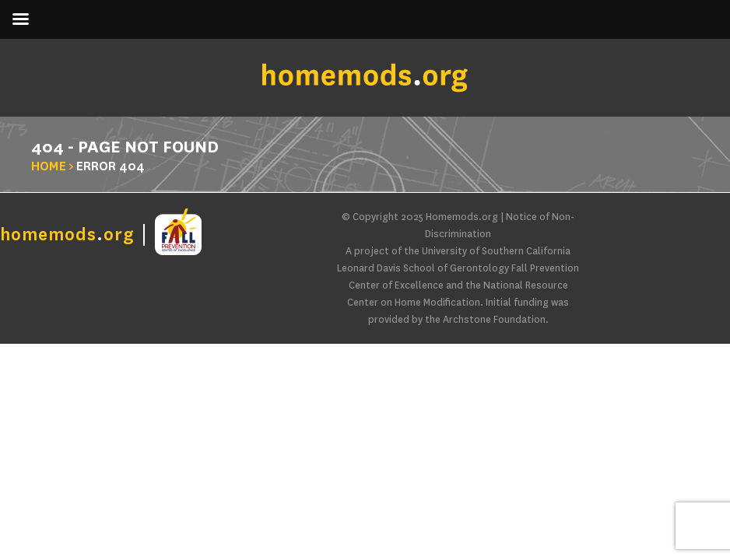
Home (49, 166)
